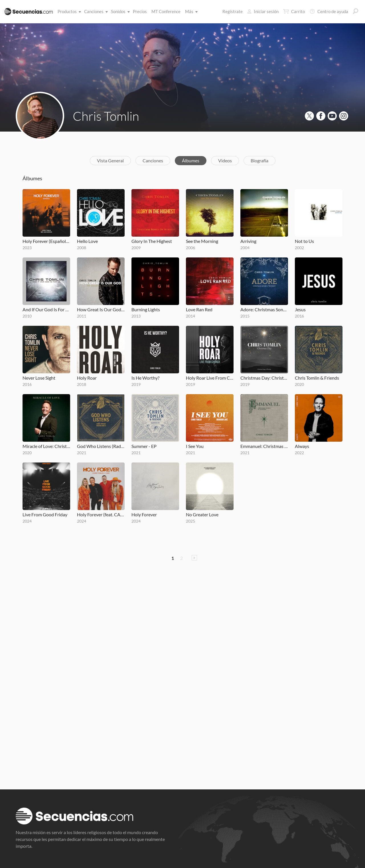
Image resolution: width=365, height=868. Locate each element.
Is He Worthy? (145, 378)
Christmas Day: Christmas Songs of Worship (264, 378)
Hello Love (87, 241)
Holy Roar (87, 378)
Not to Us (304, 241)
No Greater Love (202, 514)
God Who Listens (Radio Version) (101, 446)
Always (302, 446)
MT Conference (166, 11)
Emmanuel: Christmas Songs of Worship (264, 446)
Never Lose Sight (39, 378)
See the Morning (202, 241)
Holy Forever (144, 514)
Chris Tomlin (106, 116)
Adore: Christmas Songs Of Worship (264, 309)
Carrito (294, 11)
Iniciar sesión (263, 11)
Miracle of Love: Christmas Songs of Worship (46, 446)
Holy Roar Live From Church (210, 378)
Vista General (110, 160)
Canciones (95, 11)
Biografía (259, 160)
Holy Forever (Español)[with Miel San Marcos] (46, 241)
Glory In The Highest (152, 241)
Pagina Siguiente (194, 558)
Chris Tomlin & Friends (317, 378)
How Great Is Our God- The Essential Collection (101, 309)
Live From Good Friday (45, 514)
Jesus (300, 309)
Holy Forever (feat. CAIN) (101, 514)
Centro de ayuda (329, 11)
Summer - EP (144, 446)
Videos (225, 160)
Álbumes (191, 160)
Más (190, 11)
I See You (195, 446)
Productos (68, 11)
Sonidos (119, 11)
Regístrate (233, 11)
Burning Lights (146, 309)
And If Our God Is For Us (46, 309)
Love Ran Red (199, 309)
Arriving (248, 241)
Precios (140, 11)
